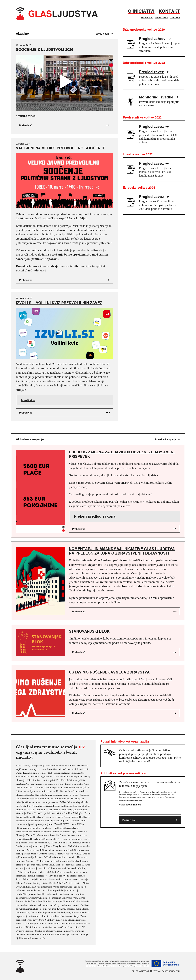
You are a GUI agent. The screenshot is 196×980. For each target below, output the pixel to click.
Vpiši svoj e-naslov (150, 809)
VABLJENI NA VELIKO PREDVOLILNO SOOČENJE (61, 148)
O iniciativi (141, 11)
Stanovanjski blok (89, 631)
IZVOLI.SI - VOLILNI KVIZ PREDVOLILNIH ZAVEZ (59, 303)
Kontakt (169, 11)
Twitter (175, 18)
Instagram (162, 18)
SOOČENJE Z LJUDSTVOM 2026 (45, 50)
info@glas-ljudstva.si (136, 761)
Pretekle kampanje (168, 439)
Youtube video (26, 116)
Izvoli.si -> (28, 400)
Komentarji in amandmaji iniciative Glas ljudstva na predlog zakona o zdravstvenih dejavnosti (122, 551)
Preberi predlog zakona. (95, 516)
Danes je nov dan (147, 792)
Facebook (147, 18)
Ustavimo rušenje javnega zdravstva (109, 672)
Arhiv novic (105, 34)
